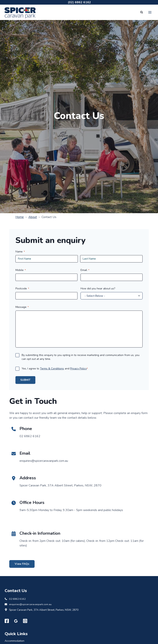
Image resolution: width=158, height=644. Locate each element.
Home (20, 217)
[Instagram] (25, 630)
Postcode (22, 293)
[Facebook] (7, 630)
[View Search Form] (142, 12)
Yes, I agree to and (55, 373)
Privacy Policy (78, 373)
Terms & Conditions (52, 373)
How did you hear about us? (98, 293)
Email (85, 274)
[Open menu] (150, 12)
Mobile (21, 274)
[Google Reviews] (16, 630)
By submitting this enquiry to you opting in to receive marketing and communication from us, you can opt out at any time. (81, 361)
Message (22, 311)
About (33, 217)
